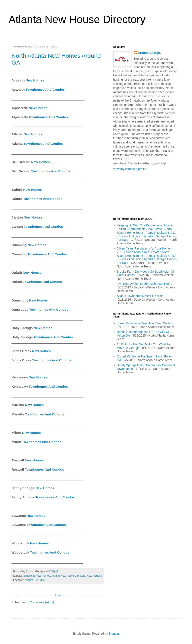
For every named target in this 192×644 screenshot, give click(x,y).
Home (57, 595)
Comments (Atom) (42, 602)
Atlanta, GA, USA (35, 580)
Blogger (114, 634)
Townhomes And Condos (45, 89)
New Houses (94, 576)
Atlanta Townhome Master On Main (140, 296)
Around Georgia (149, 53)
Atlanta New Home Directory (68, 576)
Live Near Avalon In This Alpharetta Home (145, 284)
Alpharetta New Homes (36, 576)
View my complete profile (130, 169)
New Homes (35, 80)
